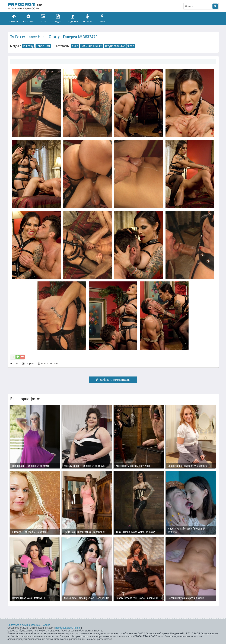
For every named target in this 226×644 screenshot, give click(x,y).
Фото (43, 18)
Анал (75, 46)
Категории (28, 18)
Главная (14, 18)
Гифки (102, 18)
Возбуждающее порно (68, 628)
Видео (58, 18)
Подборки (73, 18)
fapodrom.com (25, 6)
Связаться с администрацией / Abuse (29, 625)
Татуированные (115, 46)
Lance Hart (43, 46)
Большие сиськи (91, 46)
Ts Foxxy (28, 46)
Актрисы (87, 18)
